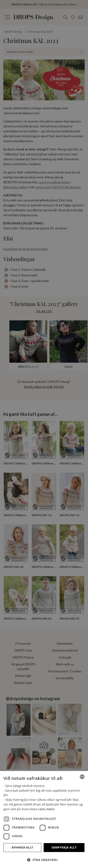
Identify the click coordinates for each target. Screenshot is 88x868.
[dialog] (44, 819)
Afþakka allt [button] (23, 847)
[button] (44, 860)
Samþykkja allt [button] (64, 847)
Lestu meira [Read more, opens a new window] (46, 809)
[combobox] (82, 777)
